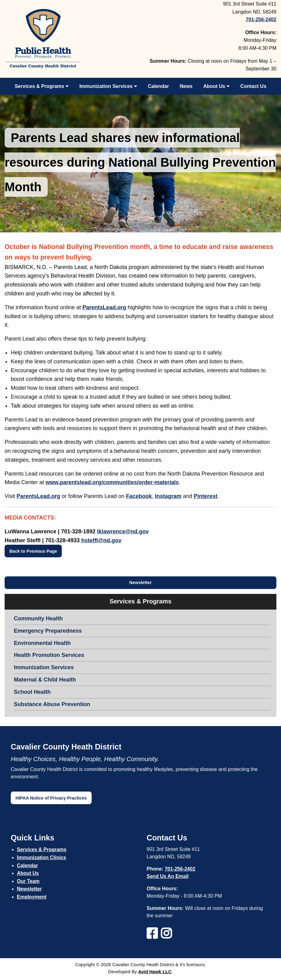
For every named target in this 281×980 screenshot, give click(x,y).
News (186, 86)
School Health (32, 692)
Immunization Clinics (42, 857)
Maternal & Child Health (45, 680)
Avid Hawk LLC (155, 972)
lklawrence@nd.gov (123, 531)
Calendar (158, 86)
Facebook (139, 496)
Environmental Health (42, 643)
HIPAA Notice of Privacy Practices (51, 798)
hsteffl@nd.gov (101, 540)
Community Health (38, 618)
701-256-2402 (180, 869)
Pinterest (206, 496)
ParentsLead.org (104, 307)
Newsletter (141, 583)
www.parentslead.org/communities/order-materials (112, 482)
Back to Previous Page (33, 551)
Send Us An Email (168, 876)
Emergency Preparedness (48, 631)
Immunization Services (108, 86)
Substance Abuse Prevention (52, 704)
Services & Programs (42, 86)
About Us (216, 86)
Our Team (28, 881)
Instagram (168, 496)
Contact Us (253, 86)
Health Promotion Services (49, 655)
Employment (32, 897)
